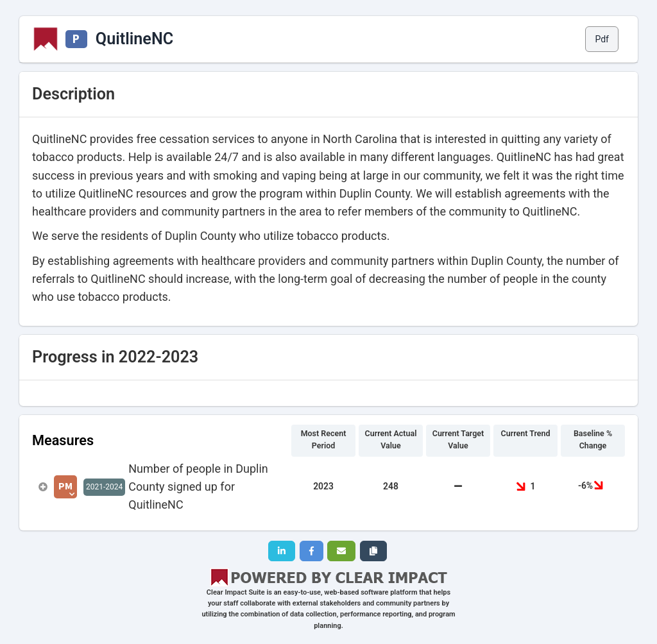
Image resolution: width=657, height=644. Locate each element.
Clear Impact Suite (236, 592)
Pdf (602, 39)
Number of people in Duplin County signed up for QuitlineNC (198, 487)
